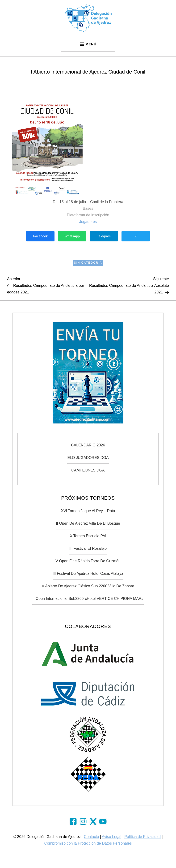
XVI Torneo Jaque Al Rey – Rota (88, 511)
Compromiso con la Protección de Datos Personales (88, 843)
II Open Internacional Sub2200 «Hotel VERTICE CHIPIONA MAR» (88, 599)
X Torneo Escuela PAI (88, 536)
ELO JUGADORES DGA (88, 458)
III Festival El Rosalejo (88, 548)
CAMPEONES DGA (88, 470)
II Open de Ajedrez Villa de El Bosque (88, 523)
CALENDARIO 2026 (88, 445)
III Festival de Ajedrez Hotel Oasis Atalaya (88, 574)
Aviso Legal (112, 837)
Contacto (91, 837)
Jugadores (88, 222)
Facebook (40, 236)
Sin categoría (88, 263)
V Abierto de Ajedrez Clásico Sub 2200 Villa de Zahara (88, 586)
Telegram (104, 236)
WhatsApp (72, 236)
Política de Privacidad (142, 837)
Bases (88, 208)
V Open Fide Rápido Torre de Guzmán (88, 561)
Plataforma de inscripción (88, 215)
